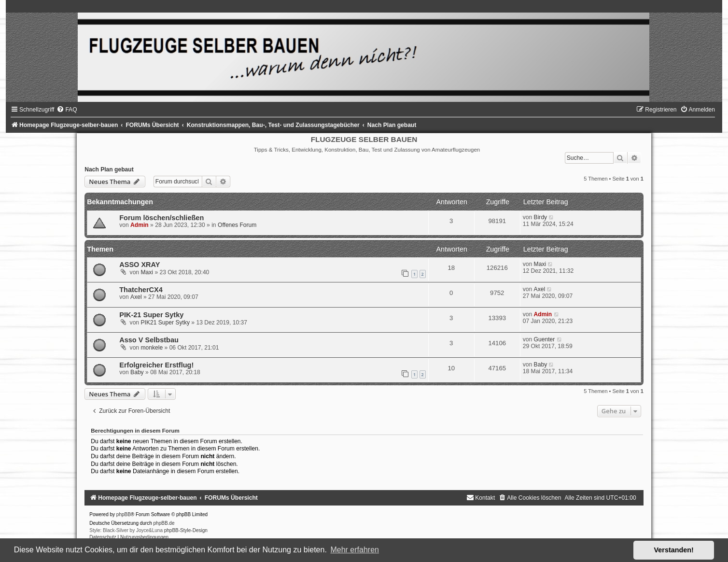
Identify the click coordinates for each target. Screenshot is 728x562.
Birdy (541, 217)
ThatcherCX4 (141, 290)
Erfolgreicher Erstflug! (156, 365)
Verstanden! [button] (674, 550)
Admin (140, 225)
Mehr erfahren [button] (355, 550)
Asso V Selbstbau (149, 340)
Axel (136, 297)
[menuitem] (67, 110)
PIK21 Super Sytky (165, 323)
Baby (137, 372)
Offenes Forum (237, 225)
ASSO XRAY (140, 265)
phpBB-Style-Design (186, 530)
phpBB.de (164, 523)
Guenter (545, 339)
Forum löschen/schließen (161, 218)
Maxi (147, 272)
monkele (152, 348)
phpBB (124, 514)
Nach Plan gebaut (109, 169)
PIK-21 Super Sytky (151, 315)
